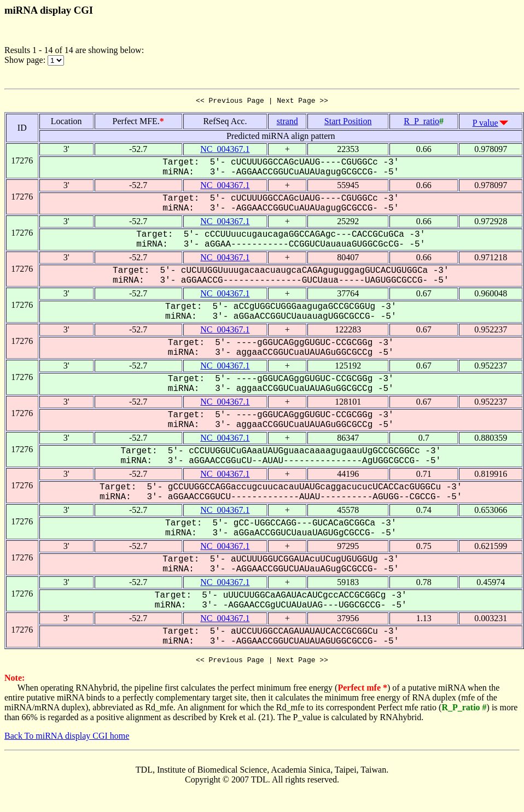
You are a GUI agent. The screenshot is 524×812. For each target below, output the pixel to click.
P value (485, 124)
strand (287, 123)
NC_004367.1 (225, 151)
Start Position (348, 123)
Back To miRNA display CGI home (67, 739)
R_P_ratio (421, 123)
